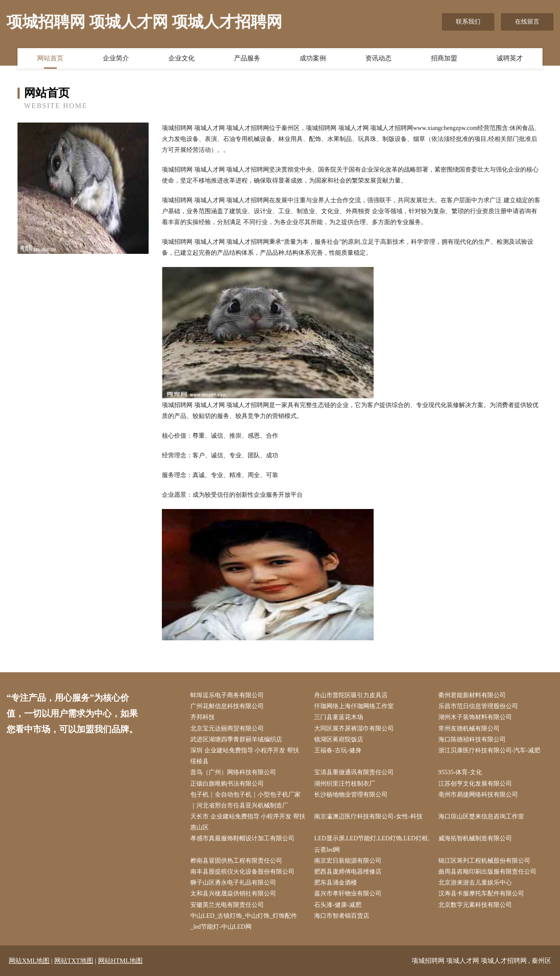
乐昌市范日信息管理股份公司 (478, 706)
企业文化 (182, 58)
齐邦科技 (203, 717)
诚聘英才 (510, 58)
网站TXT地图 (74, 961)
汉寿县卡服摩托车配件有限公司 (481, 893)
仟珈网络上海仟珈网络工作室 (354, 706)
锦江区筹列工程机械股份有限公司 (484, 861)
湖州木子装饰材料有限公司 (475, 717)
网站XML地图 (29, 961)
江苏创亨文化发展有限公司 (475, 784)
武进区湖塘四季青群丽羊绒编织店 (236, 739)
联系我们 (468, 22)
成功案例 (313, 58)
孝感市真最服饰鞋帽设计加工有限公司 (242, 838)
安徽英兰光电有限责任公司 (227, 905)
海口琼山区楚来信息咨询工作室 (481, 816)
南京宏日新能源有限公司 (348, 861)
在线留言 (527, 22)
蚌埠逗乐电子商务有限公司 (227, 695)
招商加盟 (444, 58)
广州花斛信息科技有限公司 (227, 706)
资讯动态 (378, 58)
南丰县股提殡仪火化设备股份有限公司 (242, 872)
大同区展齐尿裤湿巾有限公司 (354, 728)
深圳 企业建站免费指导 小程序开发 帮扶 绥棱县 (245, 756)
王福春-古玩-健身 (338, 750)
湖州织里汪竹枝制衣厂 (345, 784)
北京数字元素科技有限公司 (475, 905)
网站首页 (50, 58)
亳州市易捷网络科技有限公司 (478, 795)
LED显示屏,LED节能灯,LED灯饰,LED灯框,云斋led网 (372, 844)
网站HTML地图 (121, 961)
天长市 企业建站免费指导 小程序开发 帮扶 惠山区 (248, 822)
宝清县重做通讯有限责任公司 (354, 772)
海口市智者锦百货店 (342, 916)
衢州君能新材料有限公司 (472, 695)
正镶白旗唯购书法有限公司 (227, 784)
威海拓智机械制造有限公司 (475, 838)
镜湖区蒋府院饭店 (339, 739)
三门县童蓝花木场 (339, 717)
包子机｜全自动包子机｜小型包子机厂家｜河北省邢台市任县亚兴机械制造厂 (245, 800)
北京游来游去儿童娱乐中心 (475, 883)
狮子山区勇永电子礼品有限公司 (233, 883)
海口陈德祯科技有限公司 (472, 739)
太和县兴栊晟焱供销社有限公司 (233, 893)
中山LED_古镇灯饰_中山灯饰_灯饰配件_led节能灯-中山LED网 (244, 921)
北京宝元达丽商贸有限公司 (227, 728)
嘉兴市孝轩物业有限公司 (348, 893)
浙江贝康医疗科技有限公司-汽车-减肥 (489, 750)
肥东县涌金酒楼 (336, 883)
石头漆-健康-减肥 (338, 905)
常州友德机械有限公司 (469, 728)
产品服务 (247, 58)
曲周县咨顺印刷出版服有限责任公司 (487, 872)
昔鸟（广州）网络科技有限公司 (233, 772)
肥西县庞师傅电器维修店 (348, 872)
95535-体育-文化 (460, 772)
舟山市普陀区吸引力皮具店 (351, 695)
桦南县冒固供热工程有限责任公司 (236, 861)
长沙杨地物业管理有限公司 (351, 795)
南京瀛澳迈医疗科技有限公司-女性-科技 (368, 816)
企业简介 (116, 58)
